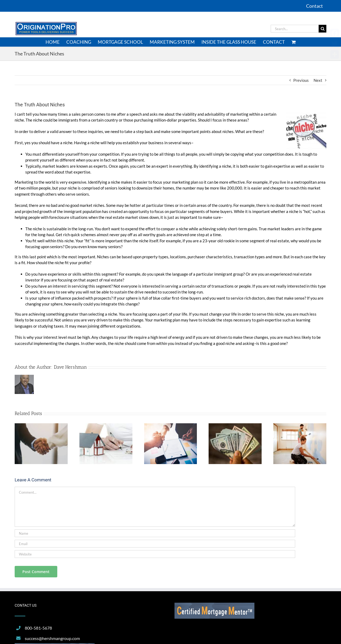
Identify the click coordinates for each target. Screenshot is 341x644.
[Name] (155, 533)
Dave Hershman (70, 367)
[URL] (155, 554)
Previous (301, 80)
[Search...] (295, 29)
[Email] (155, 544)
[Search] (322, 29)
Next (318, 80)
